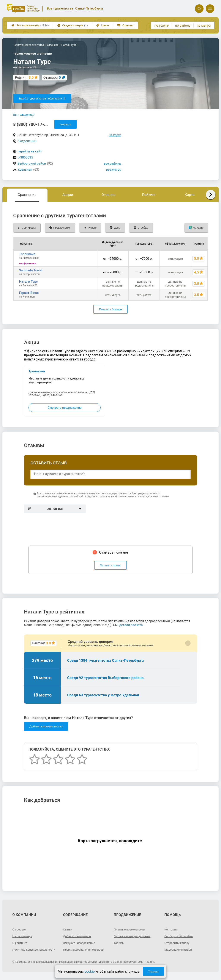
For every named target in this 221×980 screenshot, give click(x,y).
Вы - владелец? (24, 115)
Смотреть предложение (65, 408)
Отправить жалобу (178, 943)
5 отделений (27, 141)
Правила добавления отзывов (85, 950)
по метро (204, 26)
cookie (89, 971)
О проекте (19, 929)
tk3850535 (25, 157)
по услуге (162, 26)
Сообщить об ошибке (179, 936)
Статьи (68, 929)
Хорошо (153, 971)
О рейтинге (20, 943)
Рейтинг (149, 195)
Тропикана (27, 254)
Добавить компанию (78, 936)
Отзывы (125, 25)
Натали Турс (28, 282)
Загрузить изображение (80, 943)
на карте (115, 135)
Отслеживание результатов (133, 936)
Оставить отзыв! (111, 565)
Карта (189, 195)
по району (183, 26)
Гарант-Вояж (29, 293)
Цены (103, 25)
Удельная (25, 170)
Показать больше (110, 309)
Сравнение (27, 195)
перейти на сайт (30, 151)
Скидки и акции (73, 25)
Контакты (171, 929)
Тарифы (119, 943)
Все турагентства (30, 25)
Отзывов (52, 78)
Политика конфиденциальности (28, 951)
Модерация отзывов (179, 950)
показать (66, 124)
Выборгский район (32, 163)
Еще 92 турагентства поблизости (42, 98)
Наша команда (23, 936)
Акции (68, 195)
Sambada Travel (31, 270)
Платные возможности (130, 929)
